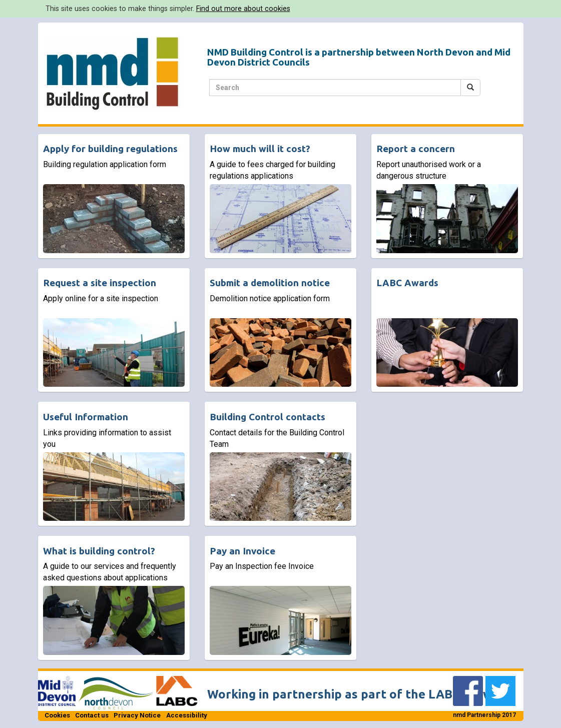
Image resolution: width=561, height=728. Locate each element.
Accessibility (187, 715)
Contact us (92, 715)
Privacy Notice (137, 715)
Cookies (57, 715)
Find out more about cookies (243, 9)
